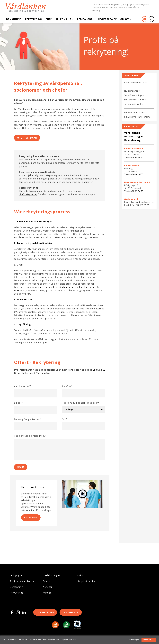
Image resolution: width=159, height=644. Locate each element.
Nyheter (48, 587)
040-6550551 (138, 174)
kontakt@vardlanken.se (142, 202)
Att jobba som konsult (23, 581)
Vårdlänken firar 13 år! (136, 83)
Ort (65, 419)
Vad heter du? (23, 386)
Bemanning (14, 19)
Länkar (80, 575)
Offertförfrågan (27, 138)
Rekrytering (33, 19)
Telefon (67, 386)
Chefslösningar (52, 575)
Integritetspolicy (86, 581)
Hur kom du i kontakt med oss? (81, 403)
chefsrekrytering (28, 194)
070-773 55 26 (143, 205)
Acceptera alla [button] (149, 640)
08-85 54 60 (99, 370)
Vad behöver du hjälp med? (30, 436)
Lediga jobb (85, 19)
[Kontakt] (145, 19)
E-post (18, 403)
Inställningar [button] (134, 640)
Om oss (125, 19)
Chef (49, 19)
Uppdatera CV (71, 612)
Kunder (47, 593)
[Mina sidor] (151, 19)
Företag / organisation (28, 419)
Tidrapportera (45, 612)
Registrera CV (107, 19)
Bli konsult (63, 19)
